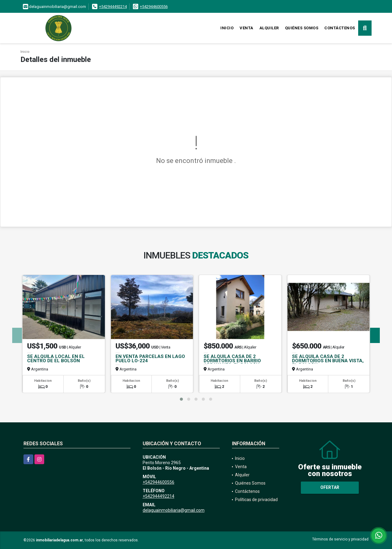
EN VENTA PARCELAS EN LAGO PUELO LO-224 (150, 359)
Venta (246, 28)
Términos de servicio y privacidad (340, 539)
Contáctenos (340, 28)
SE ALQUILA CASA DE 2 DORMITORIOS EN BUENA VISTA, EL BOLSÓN (328, 361)
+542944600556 (154, 7)
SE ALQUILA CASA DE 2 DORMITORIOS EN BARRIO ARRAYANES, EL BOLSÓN (232, 361)
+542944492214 (113, 7)
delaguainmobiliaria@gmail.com (174, 510)
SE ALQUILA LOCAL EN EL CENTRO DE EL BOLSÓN (56, 359)
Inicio (227, 28)
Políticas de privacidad (256, 500)
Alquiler (269, 28)
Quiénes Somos (302, 28)
